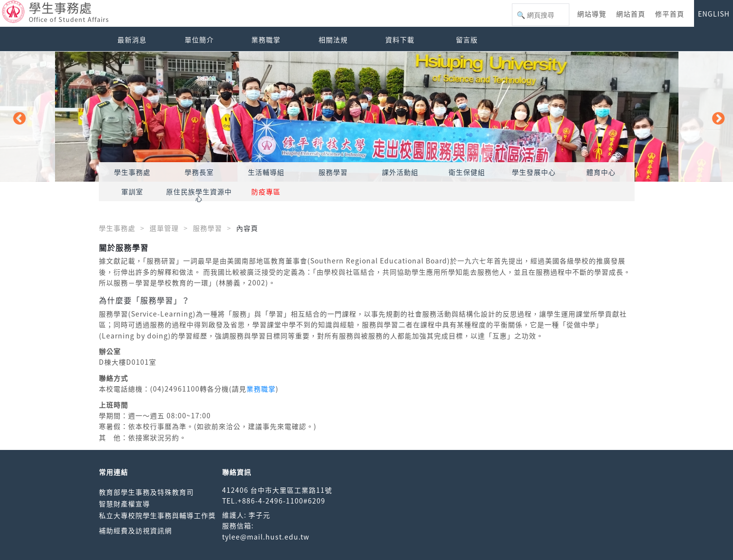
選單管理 (164, 228)
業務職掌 (266, 39)
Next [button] (716, 116)
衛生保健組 (467, 172)
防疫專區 (266, 191)
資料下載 (400, 39)
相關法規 (333, 39)
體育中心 (601, 172)
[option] (366, 117)
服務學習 (333, 172)
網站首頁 (631, 14)
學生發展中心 (534, 172)
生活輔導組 (266, 172)
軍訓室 (132, 191)
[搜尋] (541, 15)
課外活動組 (400, 172)
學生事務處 (132, 172)
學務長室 (199, 172)
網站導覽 (592, 14)
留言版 (467, 39)
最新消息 (132, 39)
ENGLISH (714, 14)
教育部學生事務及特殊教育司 (146, 492)
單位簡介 (199, 39)
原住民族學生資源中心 (199, 195)
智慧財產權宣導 (124, 504)
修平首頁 (670, 14)
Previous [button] (17, 116)
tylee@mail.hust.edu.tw (266, 537)
